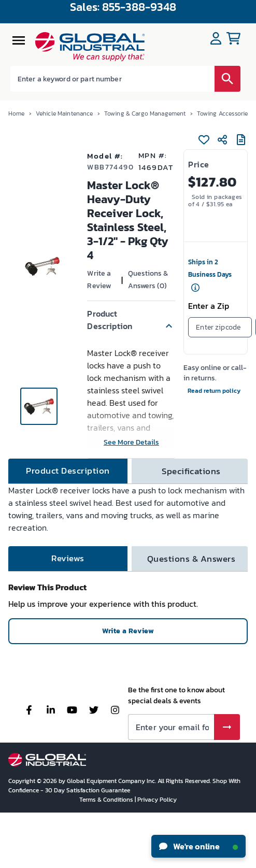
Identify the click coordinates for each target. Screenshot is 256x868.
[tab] (68, 471)
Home (17, 113)
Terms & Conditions (107, 800)
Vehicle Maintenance (65, 113)
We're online (198, 846)
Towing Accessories (224, 113)
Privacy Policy (157, 800)
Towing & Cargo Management (145, 113)
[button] (131, 320)
